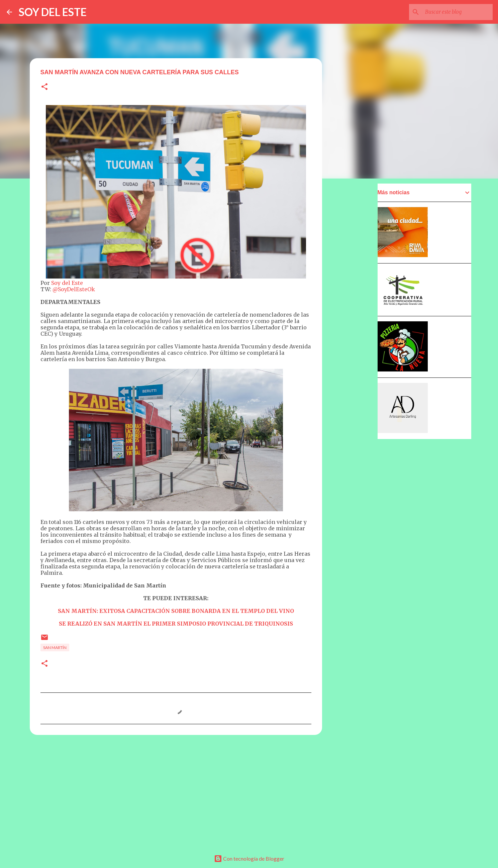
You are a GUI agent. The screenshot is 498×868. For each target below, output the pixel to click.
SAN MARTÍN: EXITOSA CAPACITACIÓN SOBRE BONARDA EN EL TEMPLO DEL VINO (176, 611)
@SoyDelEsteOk (74, 289)
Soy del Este (67, 283)
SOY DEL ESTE (53, 12)
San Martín (55, 647)
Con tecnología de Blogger (249, 858)
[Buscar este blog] (458, 12)
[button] (44, 87)
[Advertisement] (176, 792)
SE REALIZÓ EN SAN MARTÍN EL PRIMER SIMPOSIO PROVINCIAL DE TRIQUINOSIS (176, 624)
